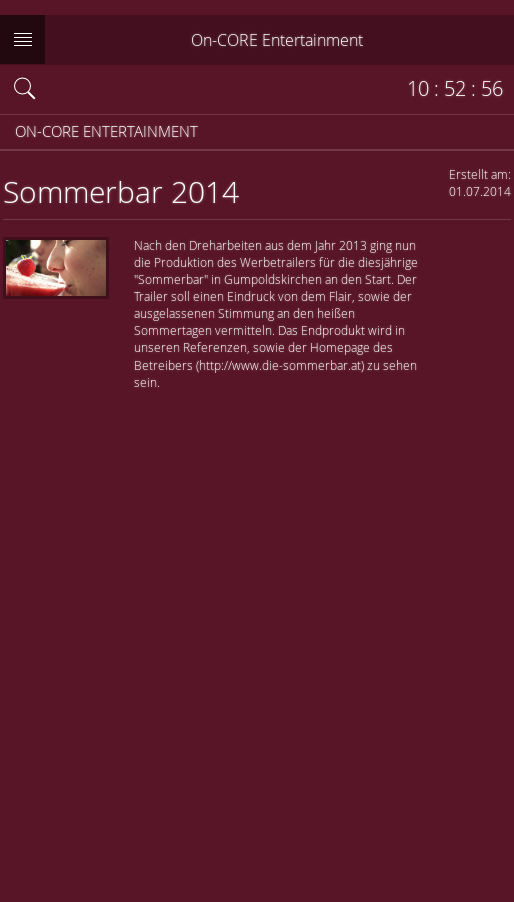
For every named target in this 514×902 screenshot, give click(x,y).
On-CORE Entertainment (277, 40)
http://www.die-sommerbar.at (280, 365)
